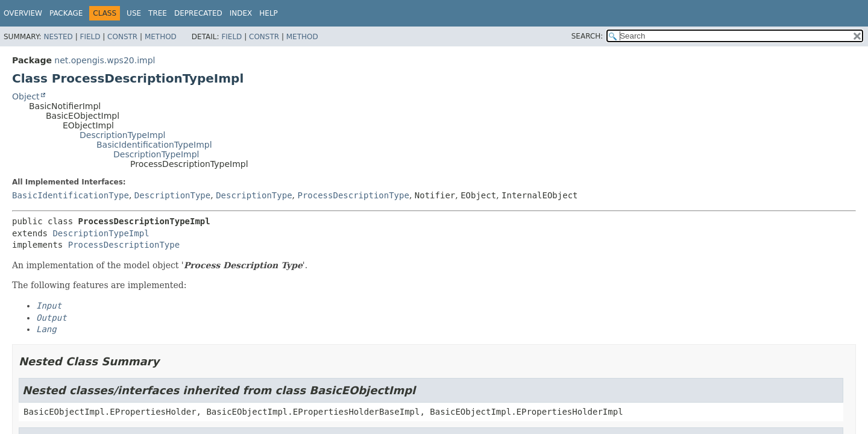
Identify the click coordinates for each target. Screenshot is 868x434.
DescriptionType (172, 195)
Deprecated (198, 13)
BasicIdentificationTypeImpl (154, 145)
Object (26, 96)
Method (161, 37)
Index (241, 13)
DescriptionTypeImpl (122, 135)
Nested (58, 37)
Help (269, 13)
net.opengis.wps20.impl (105, 60)
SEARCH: (587, 36)
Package (66, 13)
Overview (23, 13)
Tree (158, 13)
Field (90, 37)
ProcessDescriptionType (353, 195)
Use (134, 13)
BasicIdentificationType (71, 195)
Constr (122, 37)
